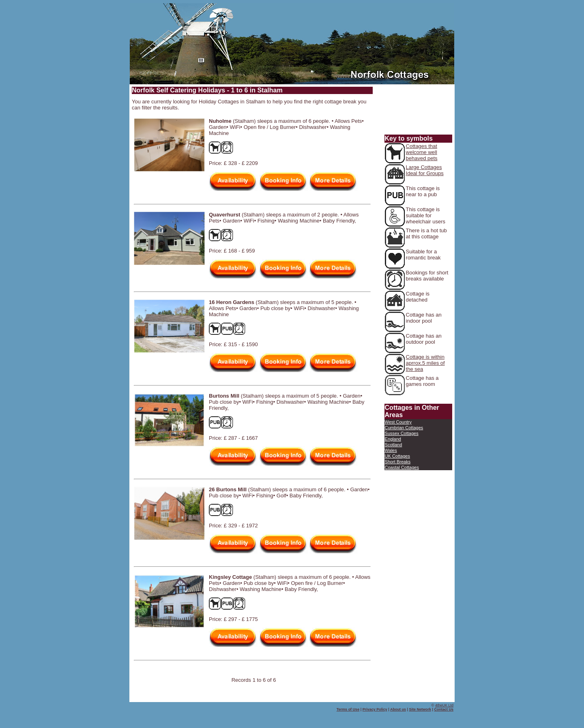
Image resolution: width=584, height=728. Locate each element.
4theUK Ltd (444, 705)
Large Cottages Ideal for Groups (425, 170)
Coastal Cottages (402, 467)
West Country (398, 422)
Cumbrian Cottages (404, 428)
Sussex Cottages (402, 433)
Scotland (394, 445)
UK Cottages (397, 456)
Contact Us (444, 709)
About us (398, 709)
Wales (391, 450)
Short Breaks (398, 462)
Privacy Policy (375, 709)
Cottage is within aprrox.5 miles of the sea (425, 363)
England (393, 439)
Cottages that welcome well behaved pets (422, 152)
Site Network (420, 709)
